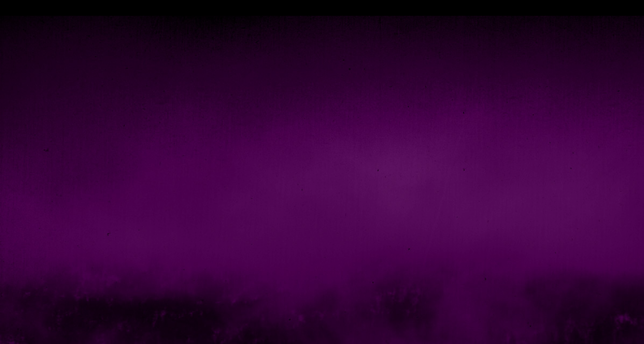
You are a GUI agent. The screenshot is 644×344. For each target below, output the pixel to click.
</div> (322, 8)
